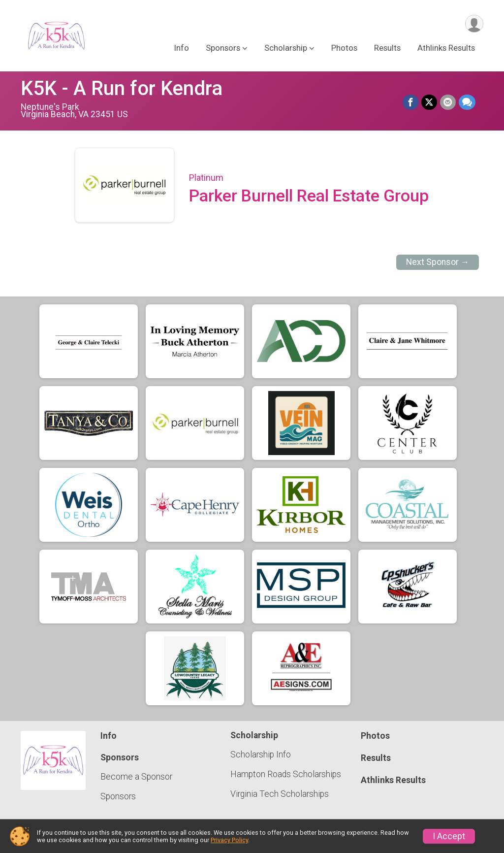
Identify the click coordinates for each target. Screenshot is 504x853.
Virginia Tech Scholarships (280, 794)
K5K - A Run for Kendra (122, 88)
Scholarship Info (261, 755)
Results (387, 49)
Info (182, 49)
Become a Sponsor (136, 777)
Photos (344, 49)
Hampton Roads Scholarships (286, 774)
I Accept (449, 836)
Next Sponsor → (438, 262)
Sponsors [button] (223, 49)
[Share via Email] (448, 102)
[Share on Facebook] (410, 102)
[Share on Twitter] (429, 102)
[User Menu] (474, 24)
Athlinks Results (446, 49)
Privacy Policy (229, 840)
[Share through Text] (467, 102)
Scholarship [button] (286, 49)
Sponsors (118, 796)
